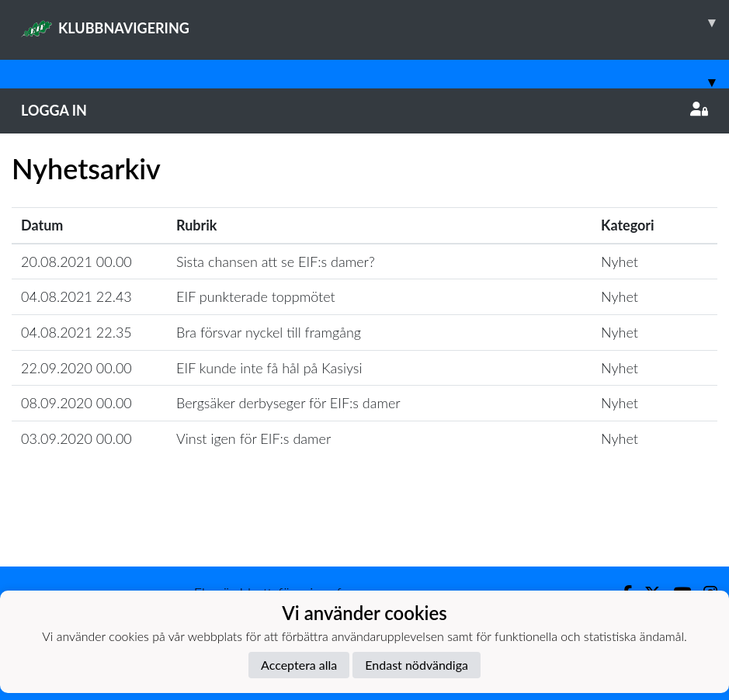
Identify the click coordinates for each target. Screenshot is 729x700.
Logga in (364, 110)
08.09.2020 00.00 (76, 403)
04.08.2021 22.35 (76, 332)
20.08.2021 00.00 (76, 262)
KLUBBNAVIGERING (375, 23)
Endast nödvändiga (417, 665)
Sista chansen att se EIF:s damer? (276, 262)
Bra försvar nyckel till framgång (269, 332)
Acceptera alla (299, 665)
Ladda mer (365, 533)
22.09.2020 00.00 (76, 368)
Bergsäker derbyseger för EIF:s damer (288, 403)
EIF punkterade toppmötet (256, 296)
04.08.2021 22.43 (76, 296)
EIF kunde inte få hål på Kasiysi (269, 368)
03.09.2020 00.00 (76, 438)
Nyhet (620, 262)
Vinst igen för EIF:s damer (253, 438)
